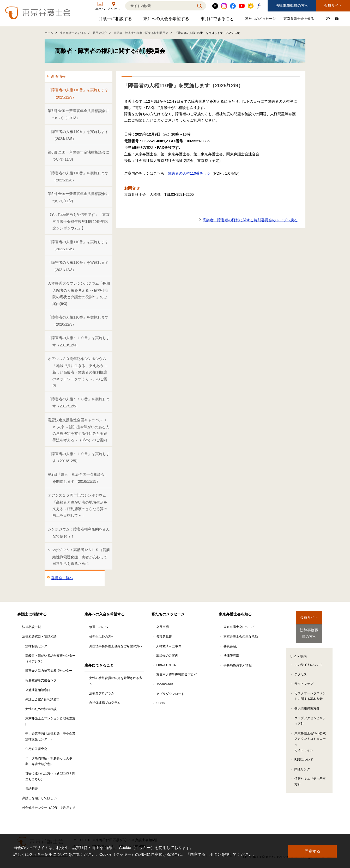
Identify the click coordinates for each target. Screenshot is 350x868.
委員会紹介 (100, 33)
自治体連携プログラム (105, 703)
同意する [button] (312, 851)
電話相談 (32, 789)
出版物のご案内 (167, 656)
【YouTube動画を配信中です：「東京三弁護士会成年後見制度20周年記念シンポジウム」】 (79, 221)
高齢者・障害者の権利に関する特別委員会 (141, 33)
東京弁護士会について (239, 627)
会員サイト (333, 5)
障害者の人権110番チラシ (189, 173)
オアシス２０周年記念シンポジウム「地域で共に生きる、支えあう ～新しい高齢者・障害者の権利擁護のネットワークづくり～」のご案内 (78, 372)
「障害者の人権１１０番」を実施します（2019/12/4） (79, 341)
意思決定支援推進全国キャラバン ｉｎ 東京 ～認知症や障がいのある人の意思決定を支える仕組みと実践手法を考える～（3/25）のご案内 (79, 430)
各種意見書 (164, 637)
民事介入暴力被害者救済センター (49, 671)
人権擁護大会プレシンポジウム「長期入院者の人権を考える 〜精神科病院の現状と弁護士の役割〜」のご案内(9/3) (79, 294)
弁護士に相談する (116, 20)
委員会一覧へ (62, 578)
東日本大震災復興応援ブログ (177, 675)
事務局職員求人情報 (238, 665)
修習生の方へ (99, 627)
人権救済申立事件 (169, 646)
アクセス (301, 670)
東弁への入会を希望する (167, 20)
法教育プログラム (102, 693)
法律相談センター (38, 646)
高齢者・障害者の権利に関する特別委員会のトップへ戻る (250, 220)
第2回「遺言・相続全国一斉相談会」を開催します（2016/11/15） (78, 478)
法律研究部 (231, 656)
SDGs (160, 703)
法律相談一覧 (32, 627)
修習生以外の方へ (102, 637)
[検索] (159, 6)
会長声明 (162, 627)
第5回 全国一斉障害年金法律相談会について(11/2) (79, 197)
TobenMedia (165, 684)
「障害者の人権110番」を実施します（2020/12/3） (78, 321)
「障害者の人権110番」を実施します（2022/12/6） (78, 245)
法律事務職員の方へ (292, 5)
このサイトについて (309, 661)
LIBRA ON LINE (167, 665)
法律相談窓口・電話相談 (39, 637)
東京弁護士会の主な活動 (241, 637)
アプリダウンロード (170, 694)
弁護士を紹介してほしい (39, 798)
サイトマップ (304, 680)
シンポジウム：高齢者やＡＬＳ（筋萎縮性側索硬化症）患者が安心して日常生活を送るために (79, 557)
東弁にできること (218, 20)
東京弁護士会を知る (299, 20)
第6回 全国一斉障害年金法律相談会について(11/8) (79, 156)
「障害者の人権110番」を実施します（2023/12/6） (78, 177)
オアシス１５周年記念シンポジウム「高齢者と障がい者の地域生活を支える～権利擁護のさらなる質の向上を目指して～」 (77, 505)
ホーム (49, 33)
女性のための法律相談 (41, 709)
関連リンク (302, 765)
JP (328, 19)
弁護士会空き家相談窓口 (43, 699)
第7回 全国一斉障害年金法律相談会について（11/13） (79, 114)
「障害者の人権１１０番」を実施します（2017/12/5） (79, 403)
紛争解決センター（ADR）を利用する (49, 808)
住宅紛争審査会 (36, 749)
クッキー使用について (49, 854)
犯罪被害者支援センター (43, 680)
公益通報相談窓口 (38, 690)
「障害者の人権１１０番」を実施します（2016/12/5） (79, 457)
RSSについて (304, 756)
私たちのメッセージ (261, 20)
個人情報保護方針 (307, 705)
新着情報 (58, 76)
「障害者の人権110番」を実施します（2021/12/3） (78, 266)
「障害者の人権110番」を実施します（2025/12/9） (78, 93)
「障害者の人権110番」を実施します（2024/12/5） (78, 135)
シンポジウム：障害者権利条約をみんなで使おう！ (79, 533)
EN (337, 19)
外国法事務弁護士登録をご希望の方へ (116, 646)
